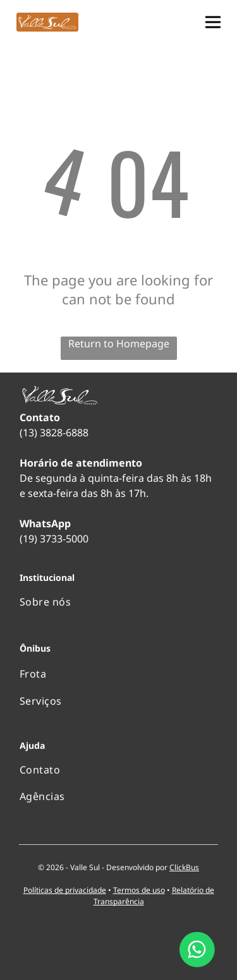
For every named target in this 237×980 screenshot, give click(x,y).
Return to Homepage (119, 344)
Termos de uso (139, 890)
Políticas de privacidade (65, 890)
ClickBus (184, 867)
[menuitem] (118, 602)
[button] (213, 22)
